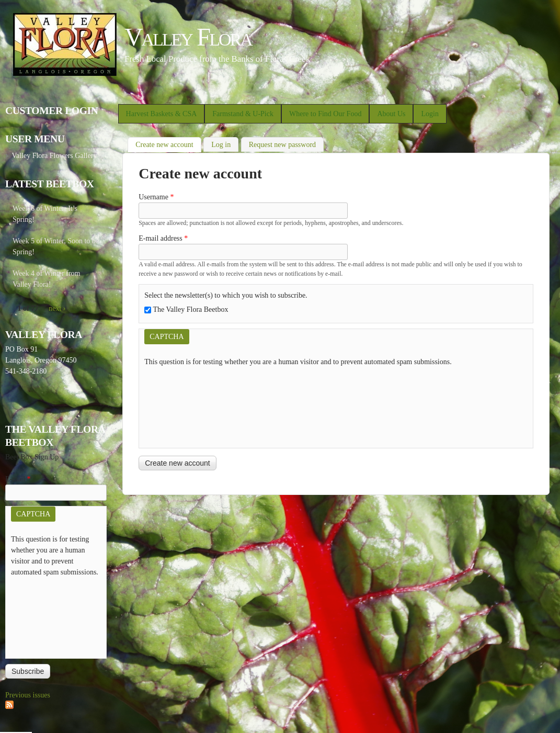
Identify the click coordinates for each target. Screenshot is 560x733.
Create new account (168, 144)
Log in (221, 145)
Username (156, 197)
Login (430, 114)
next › (57, 308)
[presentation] (187, 405)
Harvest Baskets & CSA (162, 114)
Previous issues (28, 695)
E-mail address (163, 238)
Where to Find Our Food (325, 114)
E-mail (18, 479)
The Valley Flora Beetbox (190, 309)
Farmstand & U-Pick (243, 114)
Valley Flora (188, 37)
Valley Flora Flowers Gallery (54, 156)
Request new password (282, 145)
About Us (391, 114)
